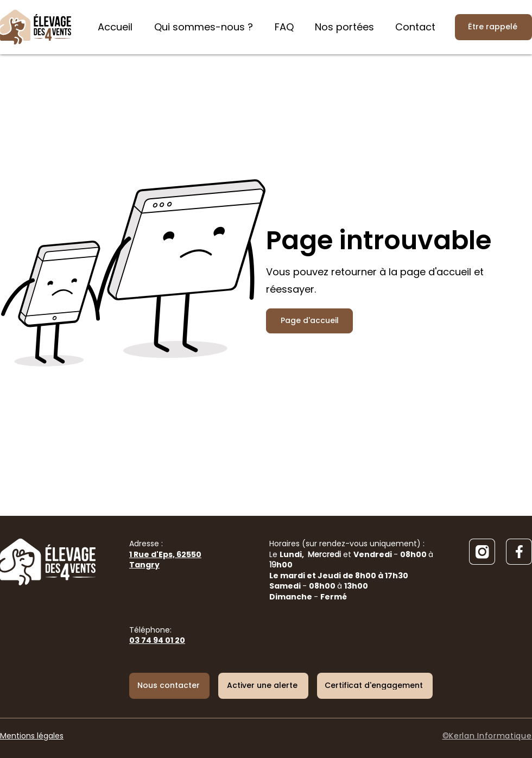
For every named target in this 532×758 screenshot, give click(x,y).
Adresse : (165, 554)
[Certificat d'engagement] (375, 686)
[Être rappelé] (493, 27)
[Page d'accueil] (309, 321)
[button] (263, 686)
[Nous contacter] (169, 686)
